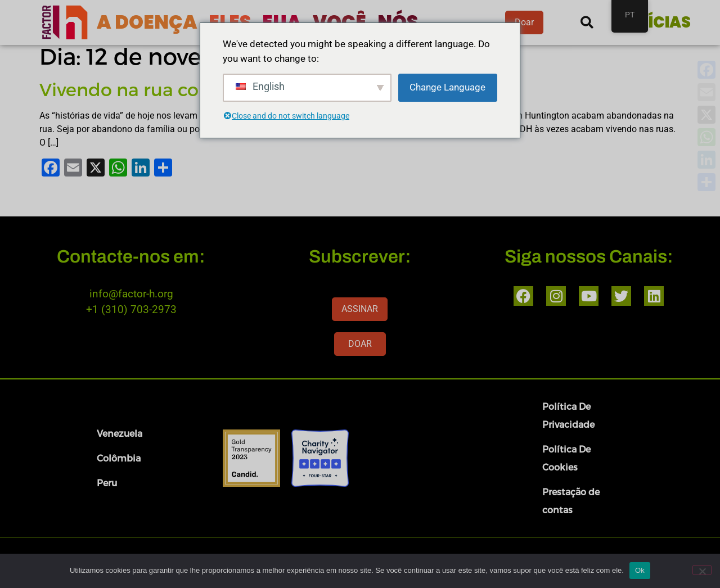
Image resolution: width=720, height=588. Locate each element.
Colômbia (119, 458)
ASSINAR (360, 309)
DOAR (360, 344)
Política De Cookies (566, 458)
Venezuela (120, 433)
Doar (524, 22)
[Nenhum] (702, 570)
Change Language (447, 87)
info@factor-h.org (131, 294)
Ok (640, 570)
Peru (107, 483)
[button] (587, 23)
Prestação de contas (571, 501)
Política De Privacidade (568, 415)
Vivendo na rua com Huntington (182, 89)
